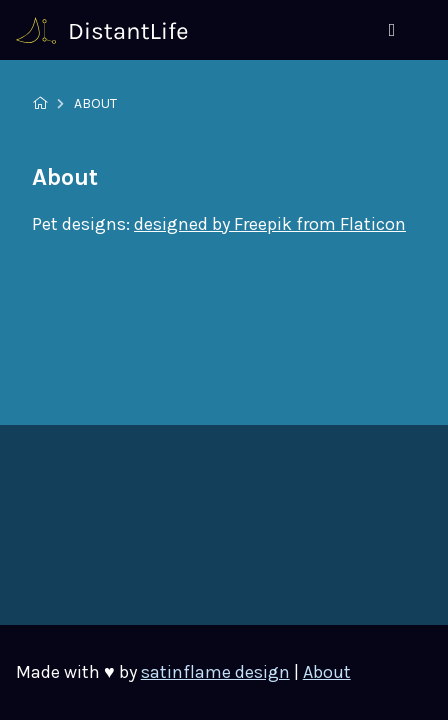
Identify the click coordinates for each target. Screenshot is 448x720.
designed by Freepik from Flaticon (270, 224)
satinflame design (215, 672)
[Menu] (392, 30)
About (327, 672)
